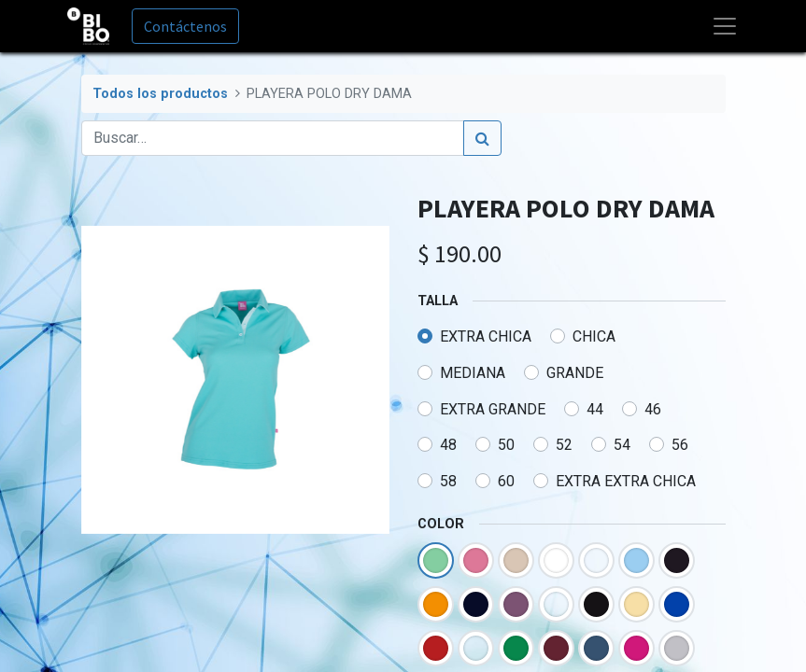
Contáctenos (185, 26)
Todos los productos (160, 94)
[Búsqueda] (482, 138)
